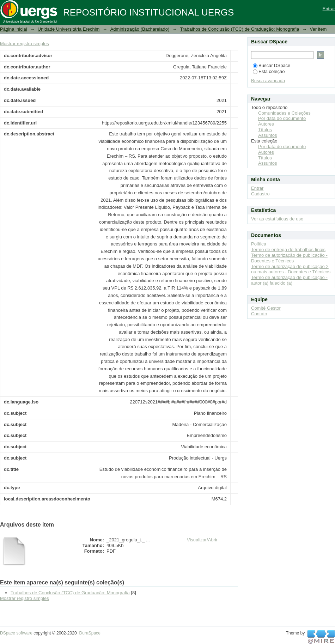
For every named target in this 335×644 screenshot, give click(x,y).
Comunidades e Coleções (284, 113)
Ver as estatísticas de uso (277, 219)
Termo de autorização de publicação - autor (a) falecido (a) (289, 280)
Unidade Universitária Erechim (69, 29)
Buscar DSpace (272, 65)
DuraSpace (90, 633)
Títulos (265, 130)
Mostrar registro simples (25, 44)
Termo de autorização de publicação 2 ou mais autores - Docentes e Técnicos (291, 269)
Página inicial (14, 29)
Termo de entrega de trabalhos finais (288, 250)
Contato (259, 314)
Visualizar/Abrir (202, 540)
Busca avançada (268, 81)
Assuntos (267, 135)
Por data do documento (282, 118)
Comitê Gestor (266, 308)
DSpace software (16, 633)
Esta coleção (269, 71)
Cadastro (260, 194)
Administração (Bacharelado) (140, 29)
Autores (266, 124)
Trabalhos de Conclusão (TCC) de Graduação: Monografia (240, 29)
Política (259, 244)
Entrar (329, 9)
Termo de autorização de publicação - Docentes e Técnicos (289, 258)
